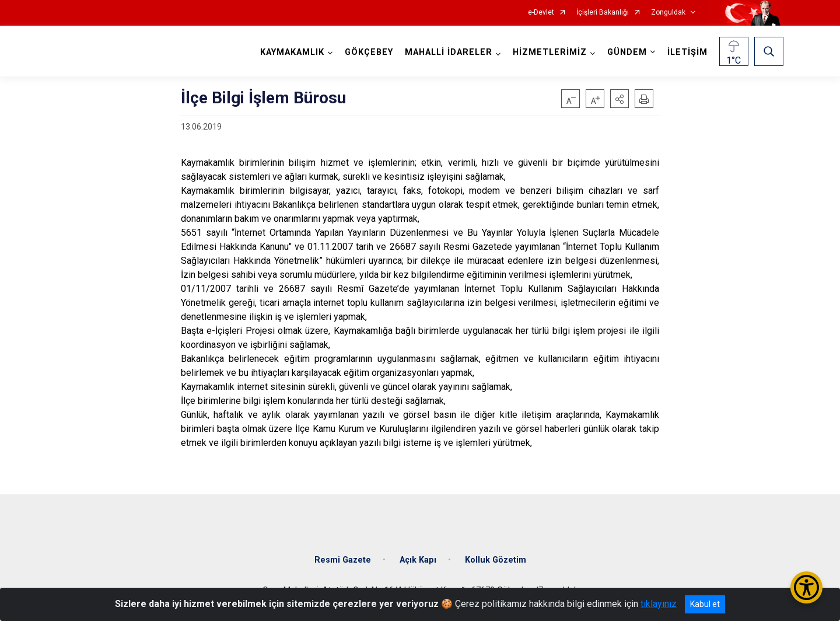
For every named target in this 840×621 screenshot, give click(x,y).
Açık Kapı (418, 560)
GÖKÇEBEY (369, 52)
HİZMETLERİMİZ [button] (550, 52)
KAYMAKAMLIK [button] (292, 52)
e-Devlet (541, 13)
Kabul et (705, 604)
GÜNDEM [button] (627, 52)
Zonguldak (668, 13)
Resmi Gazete (343, 560)
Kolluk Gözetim (496, 560)
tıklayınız (659, 604)
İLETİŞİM (687, 52)
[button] (619, 99)
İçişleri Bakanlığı (603, 13)
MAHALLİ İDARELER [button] (449, 52)
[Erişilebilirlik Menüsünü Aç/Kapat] (806, 587)
